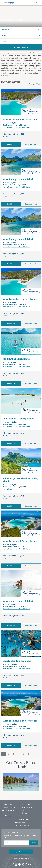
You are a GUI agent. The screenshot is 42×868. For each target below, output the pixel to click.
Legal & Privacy (27, 807)
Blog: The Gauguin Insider (10, 810)
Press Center (26, 805)
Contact (24, 813)
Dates (4, 41)
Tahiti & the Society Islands (17, 359)
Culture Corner (7, 805)
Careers (24, 810)
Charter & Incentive (8, 807)
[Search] (21, 47)
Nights (4, 36)
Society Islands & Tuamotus (17, 661)
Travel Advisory (7, 816)
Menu (36, 3)
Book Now (11, 144)
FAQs (3, 813)
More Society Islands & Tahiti (18, 179)
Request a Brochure (21, 852)
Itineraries (5, 30)
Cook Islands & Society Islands (18, 419)
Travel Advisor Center (21, 859)
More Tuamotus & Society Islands (20, 120)
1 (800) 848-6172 (23, 825)
